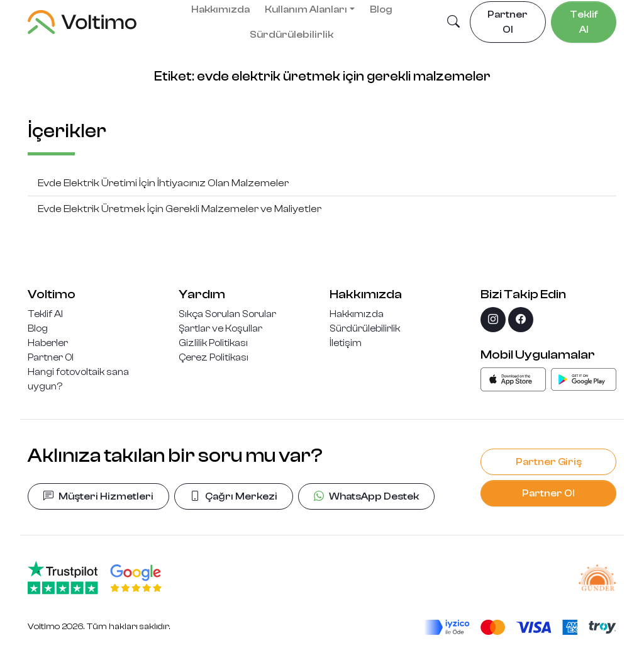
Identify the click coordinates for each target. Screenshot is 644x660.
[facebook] (521, 320)
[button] (453, 23)
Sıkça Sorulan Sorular (227, 314)
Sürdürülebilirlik (291, 35)
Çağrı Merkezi (234, 496)
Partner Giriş (549, 462)
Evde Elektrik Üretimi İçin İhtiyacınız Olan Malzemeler (163, 183)
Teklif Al (45, 314)
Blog (38, 328)
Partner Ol (51, 357)
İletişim (346, 343)
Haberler (48, 343)
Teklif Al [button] (584, 22)
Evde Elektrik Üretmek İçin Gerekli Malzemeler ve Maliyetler (180, 209)
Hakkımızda (357, 314)
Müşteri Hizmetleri (98, 496)
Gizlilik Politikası (213, 343)
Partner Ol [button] (508, 22)
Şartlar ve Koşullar (220, 328)
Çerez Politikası (214, 357)
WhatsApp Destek (366, 496)
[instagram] (493, 320)
